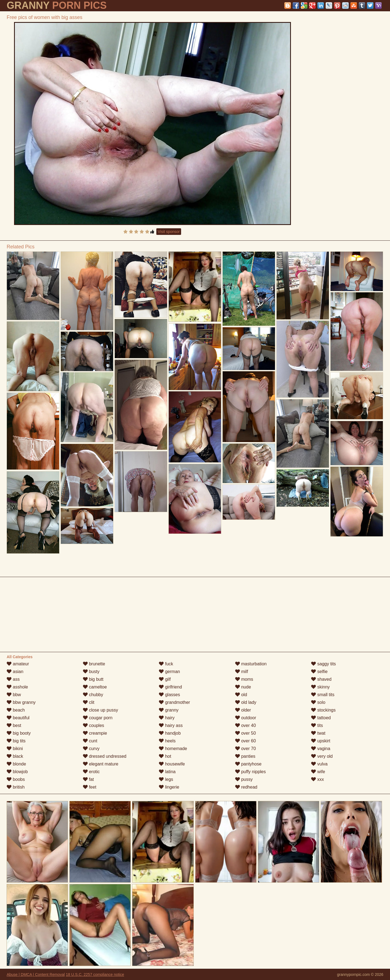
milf (242, 672)
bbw (14, 695)
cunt (90, 741)
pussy (244, 779)
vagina (321, 749)
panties (245, 756)
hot (165, 756)
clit (89, 702)
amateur (18, 664)
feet (90, 787)
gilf (165, 679)
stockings (323, 710)
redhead (246, 787)
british (16, 787)
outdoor (246, 718)
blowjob (17, 772)
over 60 (246, 741)
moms (244, 679)
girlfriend (170, 687)
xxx (317, 779)
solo (318, 702)
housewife (172, 764)
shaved (321, 679)
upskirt (321, 741)
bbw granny (21, 702)
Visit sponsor (169, 232)
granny (169, 710)
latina (167, 772)
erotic (91, 772)
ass (13, 679)
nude (243, 687)
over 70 (246, 749)
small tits (323, 695)
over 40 (246, 725)
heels (167, 741)
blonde (16, 764)
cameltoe (95, 687)
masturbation (251, 664)
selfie (319, 672)
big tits (16, 741)
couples (94, 725)
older (243, 710)
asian (15, 672)
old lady (246, 702)
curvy (91, 749)
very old (322, 756)
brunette (94, 664)
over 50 (246, 733)
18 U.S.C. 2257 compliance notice (95, 974)
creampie (95, 733)
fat (88, 779)
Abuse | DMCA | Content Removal (36, 974)
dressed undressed (105, 756)
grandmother (174, 702)
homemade (173, 749)
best (14, 725)
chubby (93, 695)
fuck (166, 664)
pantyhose (248, 764)
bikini (15, 749)
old (241, 695)
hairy (167, 718)
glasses (169, 695)
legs (166, 779)
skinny (320, 687)
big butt (93, 679)
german (169, 672)
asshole (17, 687)
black (15, 756)
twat (318, 733)
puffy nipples (250, 772)
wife (318, 772)
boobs (16, 779)
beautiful (18, 718)
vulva (319, 764)
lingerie (169, 787)
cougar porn (98, 718)
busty (91, 672)
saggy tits (323, 664)
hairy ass (171, 725)
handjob (170, 733)
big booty (19, 733)
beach (16, 710)
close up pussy (100, 710)
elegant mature (101, 764)
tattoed (321, 718)
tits (317, 725)
